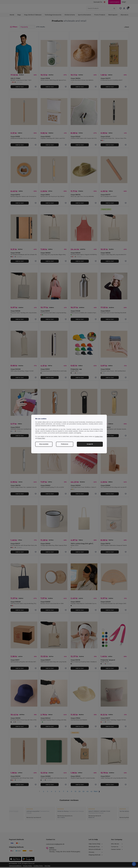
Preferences (65, 444)
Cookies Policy (99, 437)
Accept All (90, 444)
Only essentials (44, 444)
